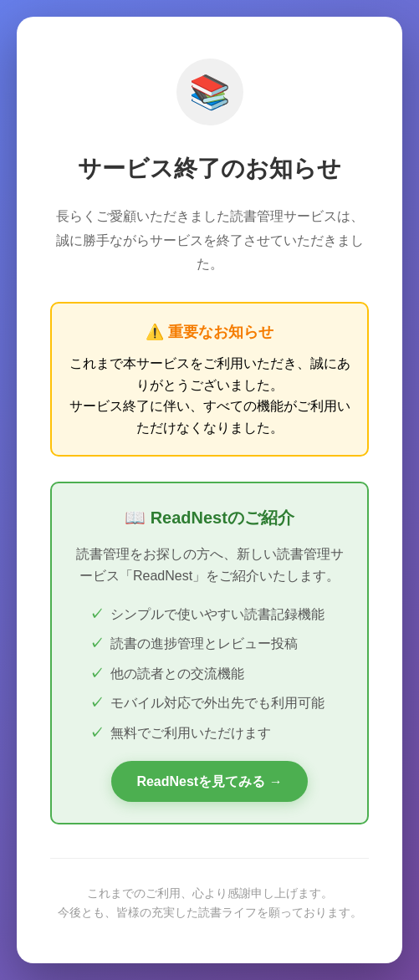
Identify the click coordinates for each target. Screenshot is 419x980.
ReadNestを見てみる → (209, 781)
